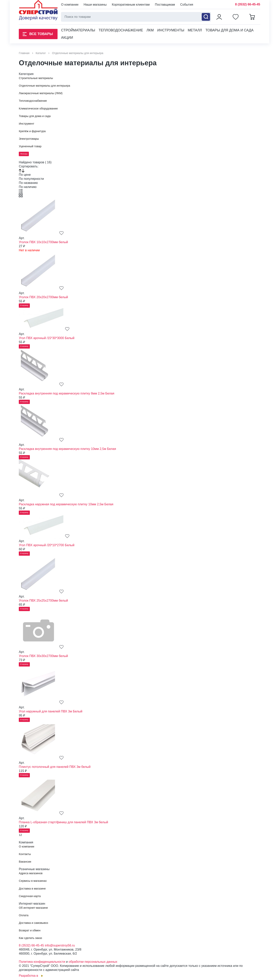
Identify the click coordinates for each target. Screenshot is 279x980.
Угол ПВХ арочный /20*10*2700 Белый (47, 545)
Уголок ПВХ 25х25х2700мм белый (43, 600)
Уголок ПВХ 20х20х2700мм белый (43, 297)
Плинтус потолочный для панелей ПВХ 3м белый (55, 767)
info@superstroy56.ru (60, 945)
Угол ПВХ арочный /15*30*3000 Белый (47, 338)
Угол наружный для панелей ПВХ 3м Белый (51, 711)
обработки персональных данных (93, 962)
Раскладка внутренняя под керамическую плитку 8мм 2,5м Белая (66, 393)
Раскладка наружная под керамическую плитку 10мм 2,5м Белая (66, 504)
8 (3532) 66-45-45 (248, 4)
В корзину (24, 305)
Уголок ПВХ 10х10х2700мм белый (43, 242)
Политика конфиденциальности (42, 962)
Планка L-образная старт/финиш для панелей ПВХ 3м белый (63, 822)
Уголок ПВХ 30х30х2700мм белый (43, 656)
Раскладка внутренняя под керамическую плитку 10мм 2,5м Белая (67, 449)
